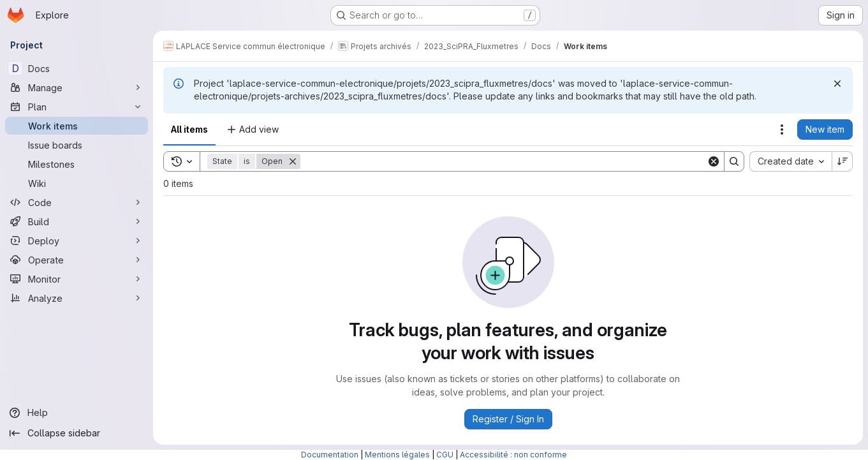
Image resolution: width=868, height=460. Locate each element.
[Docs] (77, 68)
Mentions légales (397, 455)
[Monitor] (77, 279)
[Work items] (77, 126)
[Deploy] (77, 241)
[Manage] (77, 87)
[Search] (504, 161)
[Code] (77, 202)
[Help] (77, 413)
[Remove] (293, 161)
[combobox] (791, 161)
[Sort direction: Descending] (842, 161)
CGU (445, 455)
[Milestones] (77, 164)
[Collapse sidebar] (77, 433)
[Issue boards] (77, 145)
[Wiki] (77, 183)
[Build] (77, 221)
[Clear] (714, 161)
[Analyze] (77, 298)
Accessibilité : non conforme (513, 455)
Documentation (330, 455)
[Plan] (77, 107)
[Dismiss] (837, 84)
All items (189, 129)
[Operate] (77, 260)
